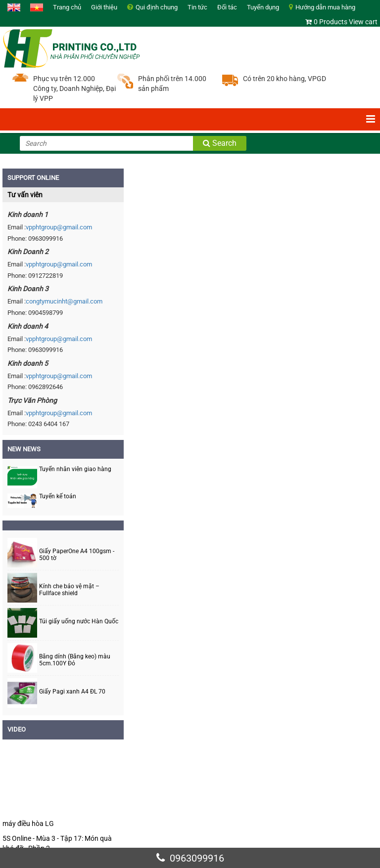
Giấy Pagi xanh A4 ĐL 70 (72, 692)
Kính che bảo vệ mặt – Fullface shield (69, 590)
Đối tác (227, 7)
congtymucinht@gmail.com (64, 301)
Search (220, 143)
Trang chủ (67, 7)
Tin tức (197, 7)
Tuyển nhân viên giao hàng (75, 469)
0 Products (331, 22)
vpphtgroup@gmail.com (59, 227)
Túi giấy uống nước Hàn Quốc (79, 622)
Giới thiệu (104, 7)
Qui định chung (157, 7)
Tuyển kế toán (58, 496)
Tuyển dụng (263, 7)
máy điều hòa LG (28, 824)
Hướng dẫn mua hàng (325, 7)
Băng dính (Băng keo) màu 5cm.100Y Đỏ (75, 660)
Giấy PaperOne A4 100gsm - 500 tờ (77, 555)
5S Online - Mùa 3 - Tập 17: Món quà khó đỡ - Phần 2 (57, 843)
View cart (363, 22)
